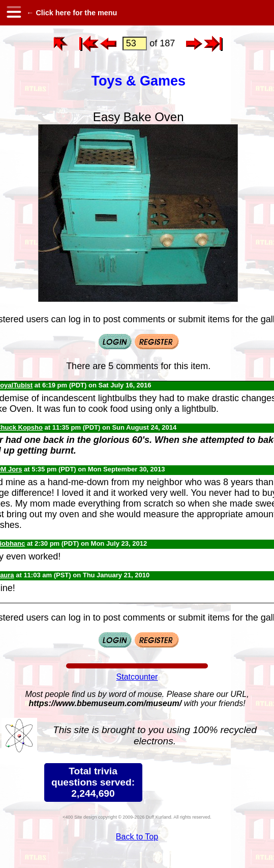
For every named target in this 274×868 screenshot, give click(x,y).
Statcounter (137, 677)
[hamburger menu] (13, 13)
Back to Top (137, 837)
